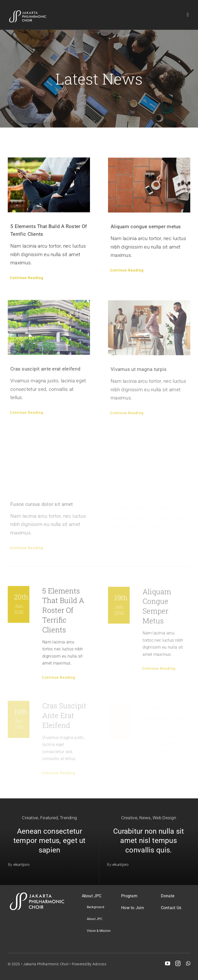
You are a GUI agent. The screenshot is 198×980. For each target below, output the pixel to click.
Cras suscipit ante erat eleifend (45, 371)
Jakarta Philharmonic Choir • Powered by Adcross (65, 964)
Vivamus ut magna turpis (139, 372)
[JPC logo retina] (28, 10)
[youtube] (168, 964)
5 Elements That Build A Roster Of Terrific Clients (63, 613)
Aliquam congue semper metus (146, 228)
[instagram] (178, 964)
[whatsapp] (188, 964)
